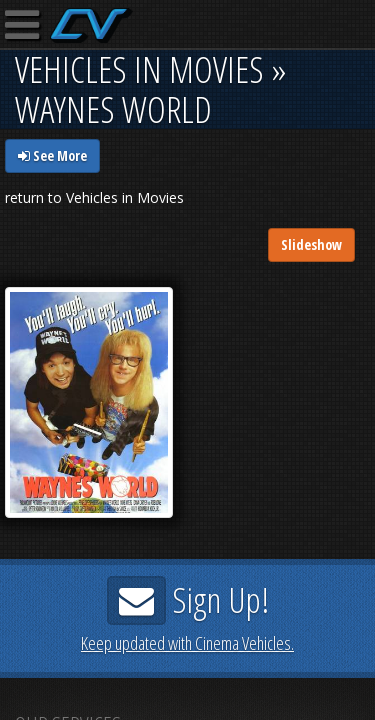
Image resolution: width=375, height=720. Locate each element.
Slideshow (311, 244)
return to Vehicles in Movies (94, 197)
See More (52, 155)
